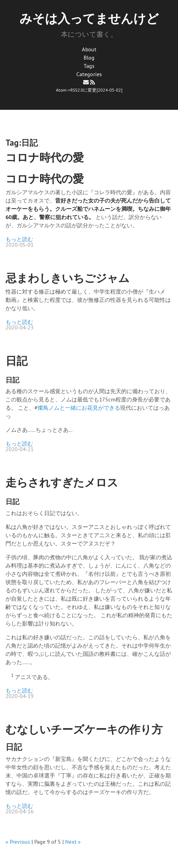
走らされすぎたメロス (62, 482)
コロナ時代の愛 (45, 157)
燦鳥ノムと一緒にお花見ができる (79, 408)
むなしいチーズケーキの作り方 (84, 729)
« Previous (18, 842)
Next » (73, 842)
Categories (89, 74)
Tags (89, 66)
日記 (17, 361)
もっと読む (19, 239)
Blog (89, 58)
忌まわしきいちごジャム (68, 278)
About (89, 49)
